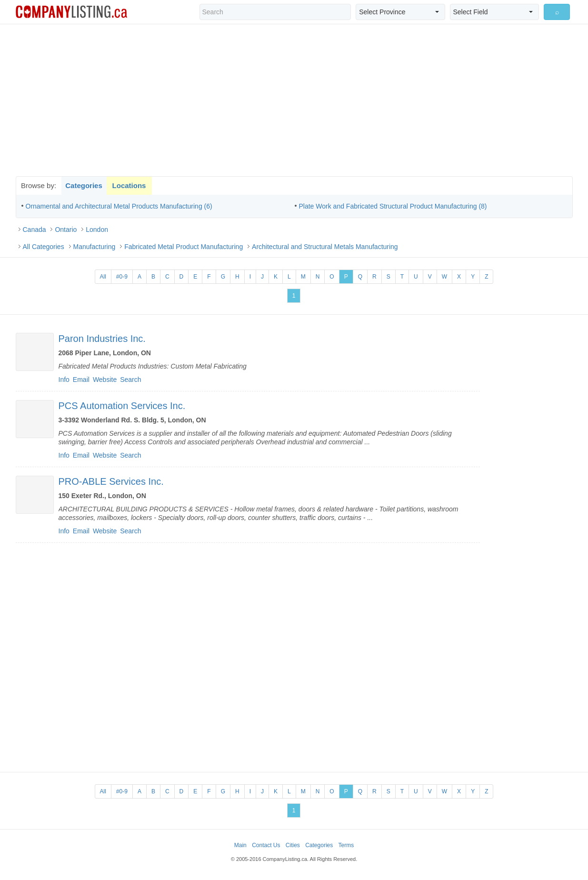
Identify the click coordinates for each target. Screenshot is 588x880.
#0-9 (122, 277)
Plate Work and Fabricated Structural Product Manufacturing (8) (393, 206)
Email (81, 380)
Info (64, 380)
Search (130, 380)
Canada (35, 230)
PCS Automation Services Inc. (122, 406)
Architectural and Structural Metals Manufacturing (325, 247)
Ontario (66, 230)
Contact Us (266, 845)
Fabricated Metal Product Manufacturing (184, 247)
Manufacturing (95, 247)
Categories (84, 185)
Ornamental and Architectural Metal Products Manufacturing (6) (119, 206)
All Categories (44, 247)
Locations (129, 185)
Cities (293, 845)
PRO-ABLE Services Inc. (111, 481)
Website (105, 380)
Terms (346, 845)
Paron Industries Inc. (102, 339)
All (103, 277)
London (97, 230)
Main (240, 845)
